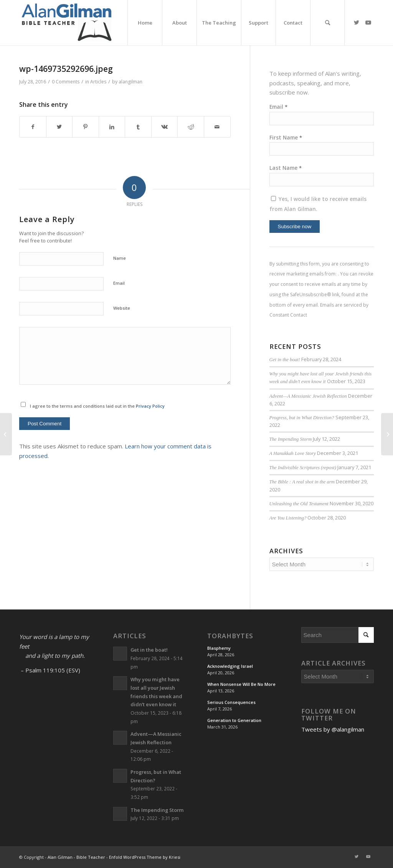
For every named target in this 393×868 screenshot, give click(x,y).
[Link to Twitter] (357, 22)
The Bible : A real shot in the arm (302, 482)
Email (119, 283)
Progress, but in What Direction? (302, 418)
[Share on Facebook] (33, 127)
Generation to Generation (234, 720)
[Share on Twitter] (59, 127)
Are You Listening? (288, 518)
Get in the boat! (285, 360)
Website (122, 308)
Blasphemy (219, 648)
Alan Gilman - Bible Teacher (76, 857)
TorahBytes (230, 636)
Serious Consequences (231, 702)
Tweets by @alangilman (333, 729)
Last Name (286, 168)
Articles (98, 82)
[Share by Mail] (217, 127)
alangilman (130, 82)
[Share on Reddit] (191, 127)
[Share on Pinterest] (86, 127)
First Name (286, 137)
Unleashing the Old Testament (299, 504)
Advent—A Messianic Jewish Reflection (308, 396)
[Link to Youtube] (368, 22)
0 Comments (66, 82)
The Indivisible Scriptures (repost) (303, 468)
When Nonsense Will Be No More (241, 684)
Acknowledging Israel (230, 666)
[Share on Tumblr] (138, 127)
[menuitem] (145, 23)
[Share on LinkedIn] (112, 127)
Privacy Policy (150, 406)
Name (120, 258)
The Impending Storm (291, 439)
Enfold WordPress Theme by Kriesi (145, 857)
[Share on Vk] (165, 127)
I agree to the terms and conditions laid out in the (97, 406)
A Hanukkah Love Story (293, 453)
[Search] (327, 23)
